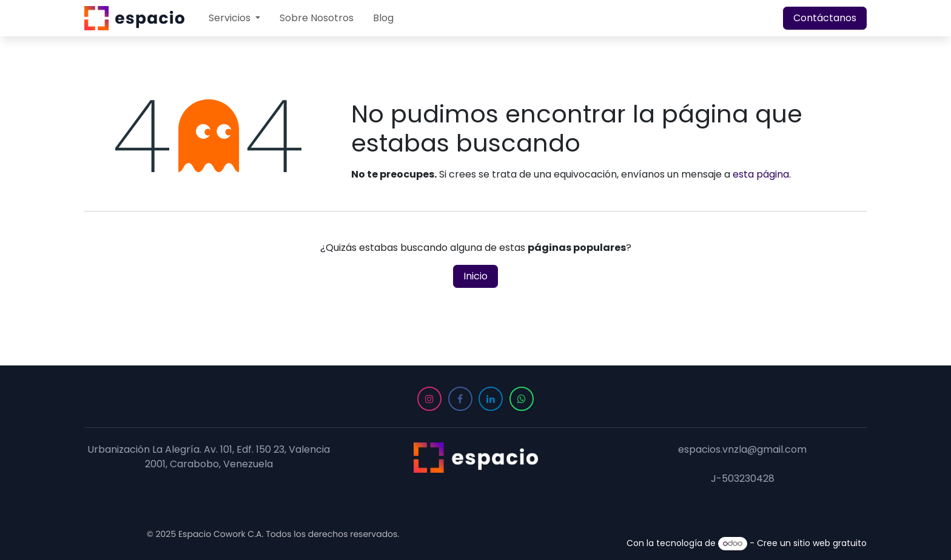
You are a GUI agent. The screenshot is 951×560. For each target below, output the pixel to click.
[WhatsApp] (522, 399)
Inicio (475, 276)
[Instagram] (429, 399)
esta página (761, 174)
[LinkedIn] (491, 399)
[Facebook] (460, 399)
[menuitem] (234, 18)
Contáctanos (825, 18)
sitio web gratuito (830, 543)
